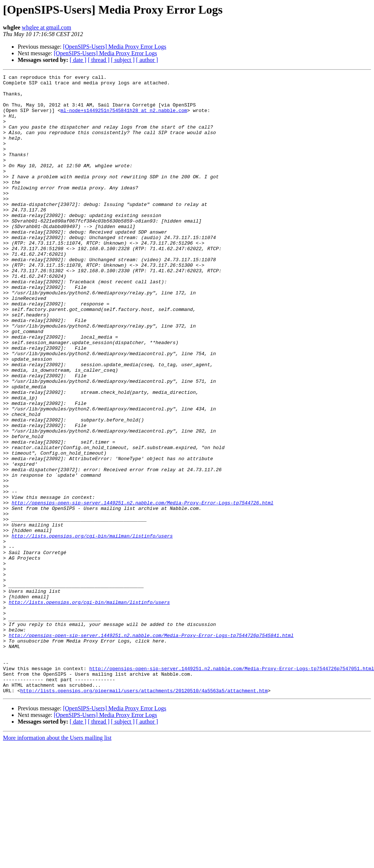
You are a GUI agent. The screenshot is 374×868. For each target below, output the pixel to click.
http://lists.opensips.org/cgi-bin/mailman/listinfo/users (92, 629)
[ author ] (147, 60)
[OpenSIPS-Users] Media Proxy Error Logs (115, 47)
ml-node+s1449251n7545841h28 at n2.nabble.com (124, 118)
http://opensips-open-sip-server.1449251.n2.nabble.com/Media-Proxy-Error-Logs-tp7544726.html (142, 589)
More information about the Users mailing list (57, 862)
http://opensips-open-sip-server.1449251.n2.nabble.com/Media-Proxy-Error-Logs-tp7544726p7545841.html (151, 748)
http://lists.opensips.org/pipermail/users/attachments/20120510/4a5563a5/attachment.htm (144, 814)
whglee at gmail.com (46, 27)
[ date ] (78, 60)
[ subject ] (123, 60)
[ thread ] (99, 60)
